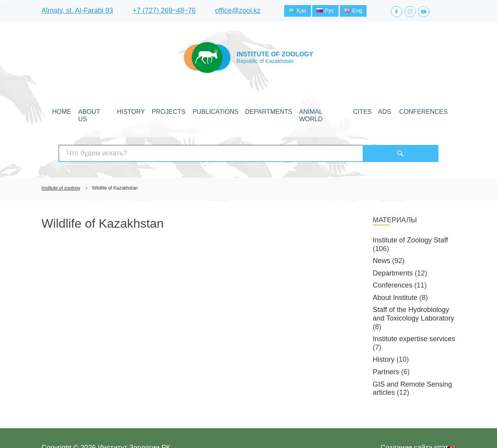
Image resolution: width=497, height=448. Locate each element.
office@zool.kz (238, 11)
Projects (181, 110)
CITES (344, 110)
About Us (118, 110)
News (381, 241)
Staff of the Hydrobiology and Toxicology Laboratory (414, 295)
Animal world (310, 110)
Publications (220, 110)
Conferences (394, 110)
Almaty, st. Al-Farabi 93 (77, 11)
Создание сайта (406, 428)
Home (91, 110)
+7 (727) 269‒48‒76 (164, 11)
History (149, 110)
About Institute (395, 278)
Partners (386, 352)
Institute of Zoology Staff (410, 220)
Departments (264, 110)
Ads (363, 110)
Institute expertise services (414, 319)
